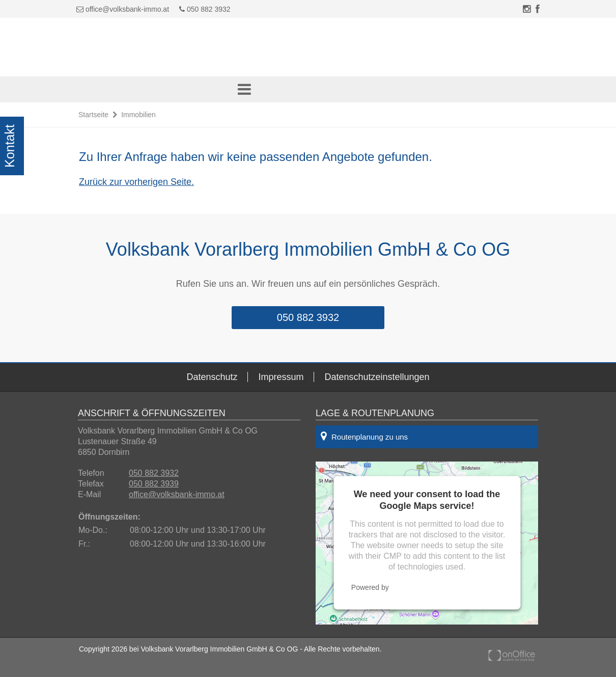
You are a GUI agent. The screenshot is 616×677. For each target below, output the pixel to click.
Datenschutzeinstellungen (377, 377)
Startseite (93, 115)
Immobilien (138, 115)
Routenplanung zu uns (364, 436)
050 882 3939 (154, 484)
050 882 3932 (205, 9)
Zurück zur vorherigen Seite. (136, 182)
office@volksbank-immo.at (127, 9)
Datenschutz (212, 377)
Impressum (281, 377)
